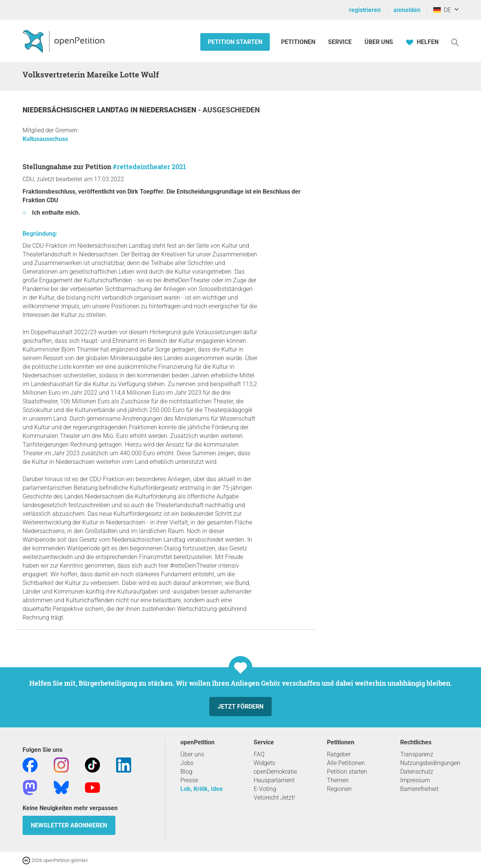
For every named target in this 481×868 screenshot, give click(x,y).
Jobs (187, 763)
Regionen (339, 789)
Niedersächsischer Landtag (76, 110)
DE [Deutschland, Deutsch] (442, 10)
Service (340, 42)
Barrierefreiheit (419, 789)
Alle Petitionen (346, 763)
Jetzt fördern (240, 707)
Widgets (264, 763)
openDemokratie (275, 772)
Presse (189, 780)
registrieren (365, 10)
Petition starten (235, 42)
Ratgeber (339, 754)
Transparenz (417, 754)
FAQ (259, 754)
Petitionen (299, 42)
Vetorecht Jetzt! (274, 798)
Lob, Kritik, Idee (202, 789)
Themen (338, 780)
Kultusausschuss (45, 139)
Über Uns (379, 42)
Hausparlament (274, 780)
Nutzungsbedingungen (430, 763)
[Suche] (455, 42)
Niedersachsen (169, 110)
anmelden (407, 10)
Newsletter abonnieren (69, 825)
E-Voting (265, 789)
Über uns (192, 754)
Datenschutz (417, 772)
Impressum (415, 780)
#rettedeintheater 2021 (149, 167)
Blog (186, 772)
